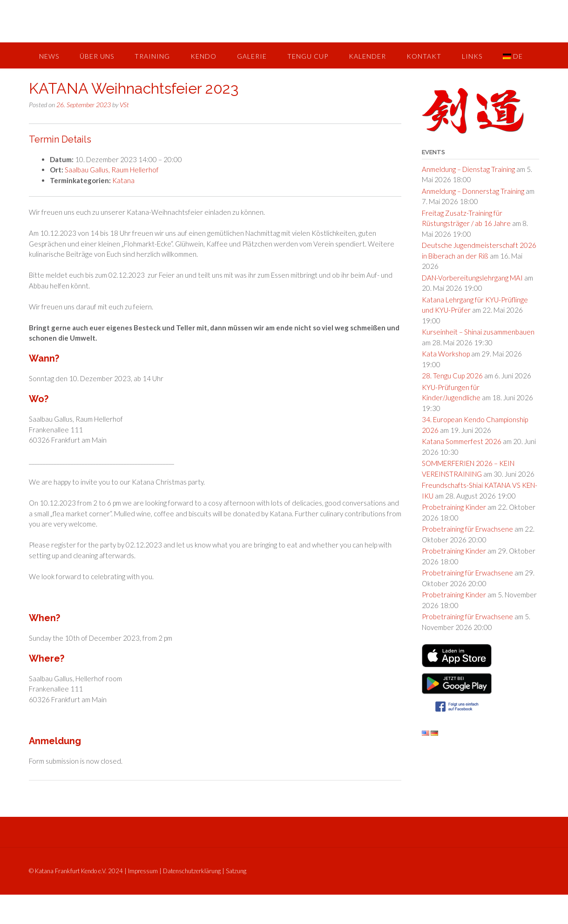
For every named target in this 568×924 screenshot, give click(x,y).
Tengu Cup (308, 56)
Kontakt (424, 56)
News (49, 56)
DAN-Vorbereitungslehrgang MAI (472, 278)
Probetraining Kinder (454, 507)
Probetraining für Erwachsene (467, 529)
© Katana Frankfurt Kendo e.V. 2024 (76, 871)
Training (152, 56)
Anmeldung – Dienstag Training (468, 169)
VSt (124, 105)
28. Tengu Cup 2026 (452, 376)
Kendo (203, 56)
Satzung (236, 871)
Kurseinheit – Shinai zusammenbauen (478, 332)
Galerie (252, 56)
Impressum (143, 871)
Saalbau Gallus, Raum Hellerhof (112, 170)
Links (472, 56)
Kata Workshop (446, 354)
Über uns (97, 56)
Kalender (367, 56)
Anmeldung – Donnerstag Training (473, 191)
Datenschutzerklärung (192, 871)
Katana (123, 180)
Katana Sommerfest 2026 (462, 441)
